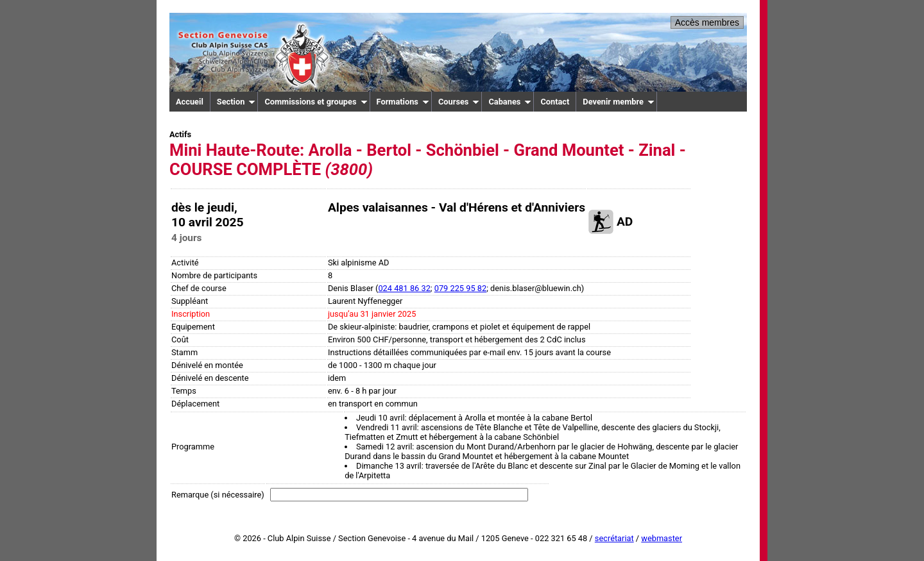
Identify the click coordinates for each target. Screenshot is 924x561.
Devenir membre (619, 102)
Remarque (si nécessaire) (218, 495)
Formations (403, 102)
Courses (459, 102)
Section (236, 102)
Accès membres (707, 22)
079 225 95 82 (460, 288)
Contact (555, 102)
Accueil (190, 102)
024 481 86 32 (404, 288)
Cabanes (510, 102)
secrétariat (614, 538)
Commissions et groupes (316, 102)
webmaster (662, 538)
